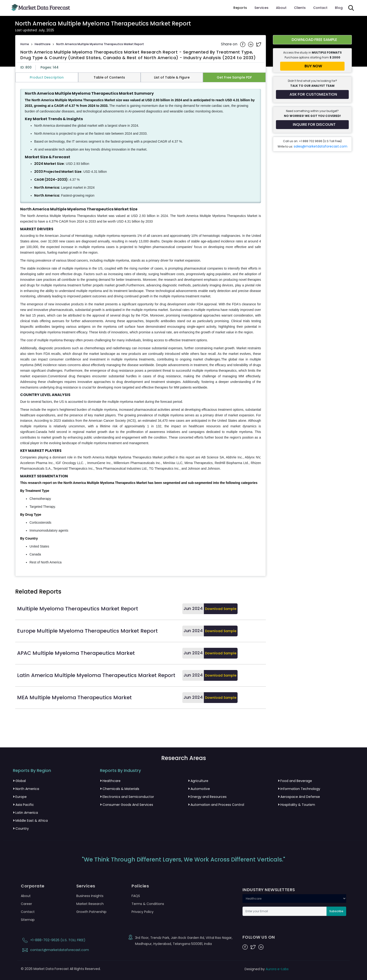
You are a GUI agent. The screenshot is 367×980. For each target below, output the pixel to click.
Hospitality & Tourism (296, 805)
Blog (339, 8)
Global (19, 781)
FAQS (136, 896)
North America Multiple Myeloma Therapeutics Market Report (100, 44)
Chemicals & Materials (120, 789)
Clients (300, 8)
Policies (140, 886)
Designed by (267, 969)
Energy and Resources (207, 797)
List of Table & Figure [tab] (172, 77)
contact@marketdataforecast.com (55, 950)
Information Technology (299, 789)
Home (25, 44)
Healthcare (43, 44)
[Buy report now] (312, 66)
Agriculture (198, 781)
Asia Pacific (23, 805)
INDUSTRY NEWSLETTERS (269, 890)
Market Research (90, 904)
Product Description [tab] (47, 77)
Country (21, 829)
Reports (240, 8)
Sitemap (28, 920)
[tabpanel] (141, 327)
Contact (320, 8)
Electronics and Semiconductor (127, 797)
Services (261, 8)
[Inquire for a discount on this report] (312, 125)
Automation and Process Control (216, 805)
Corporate (33, 886)
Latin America (25, 813)
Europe (20, 797)
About (281, 8)
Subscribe (336, 911)
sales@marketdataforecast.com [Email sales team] (321, 146)
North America (26, 789)
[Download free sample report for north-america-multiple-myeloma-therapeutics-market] (312, 40)
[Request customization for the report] (312, 94)
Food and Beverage (295, 781)
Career (26, 904)
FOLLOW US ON (259, 937)
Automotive (199, 789)
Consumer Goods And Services (127, 805)
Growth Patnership (91, 912)
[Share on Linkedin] (251, 44)
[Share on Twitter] (259, 44)
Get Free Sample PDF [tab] (234, 77)
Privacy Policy (143, 912)
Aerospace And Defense (299, 797)
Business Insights (90, 896)
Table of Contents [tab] (109, 77)
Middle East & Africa (30, 821)
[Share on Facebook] (243, 44)
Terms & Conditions (148, 904)
